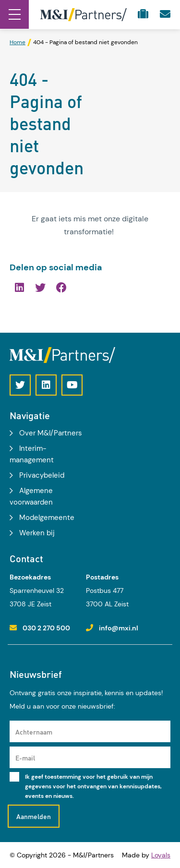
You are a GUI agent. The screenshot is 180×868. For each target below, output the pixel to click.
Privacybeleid (42, 475)
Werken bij (37, 533)
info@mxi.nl (119, 628)
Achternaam (34, 732)
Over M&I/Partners (51, 433)
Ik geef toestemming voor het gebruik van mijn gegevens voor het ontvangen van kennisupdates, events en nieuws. (93, 786)
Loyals (161, 855)
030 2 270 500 (46, 628)
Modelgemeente (47, 518)
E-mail (25, 758)
